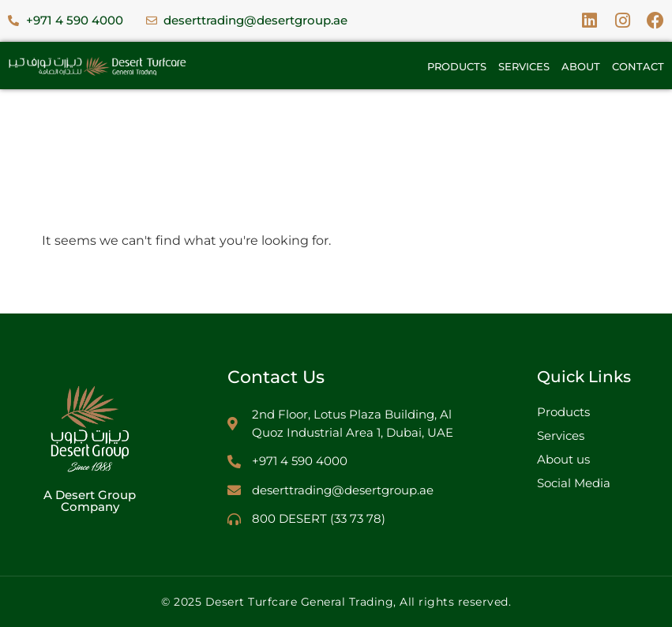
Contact (638, 66)
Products (457, 66)
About (581, 66)
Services (524, 66)
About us (563, 459)
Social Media (574, 483)
